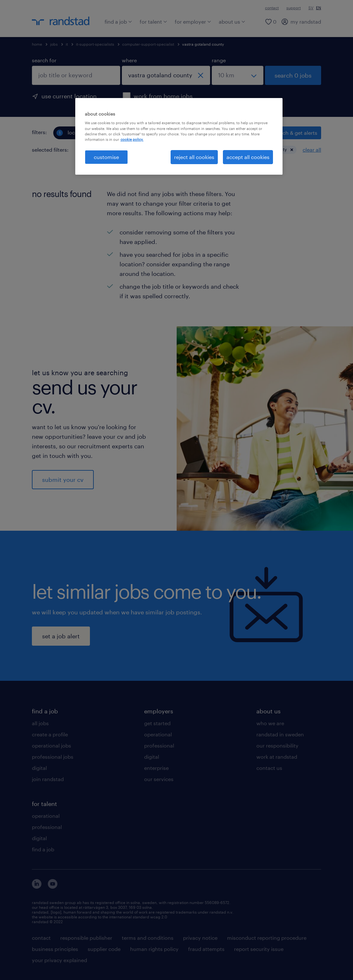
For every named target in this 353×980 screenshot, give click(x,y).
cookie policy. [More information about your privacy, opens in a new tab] (132, 139)
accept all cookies (248, 157)
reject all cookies (194, 157)
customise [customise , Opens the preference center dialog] (106, 157)
